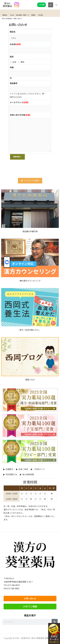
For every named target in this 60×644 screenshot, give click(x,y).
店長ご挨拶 (23, 469)
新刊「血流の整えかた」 (30, 330)
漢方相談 (41, 15)
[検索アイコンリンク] (57, 5)
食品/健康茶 (19, 15)
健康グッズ (26, 15)
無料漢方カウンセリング (30, 281)
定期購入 (33, 15)
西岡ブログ (30, 380)
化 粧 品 (12, 15)
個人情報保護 (28, 474)
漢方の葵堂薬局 (7, 18)
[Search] (55, 622)
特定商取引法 (11, 474)
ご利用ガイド (39, 469)
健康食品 (5, 15)
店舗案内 (9, 469)
